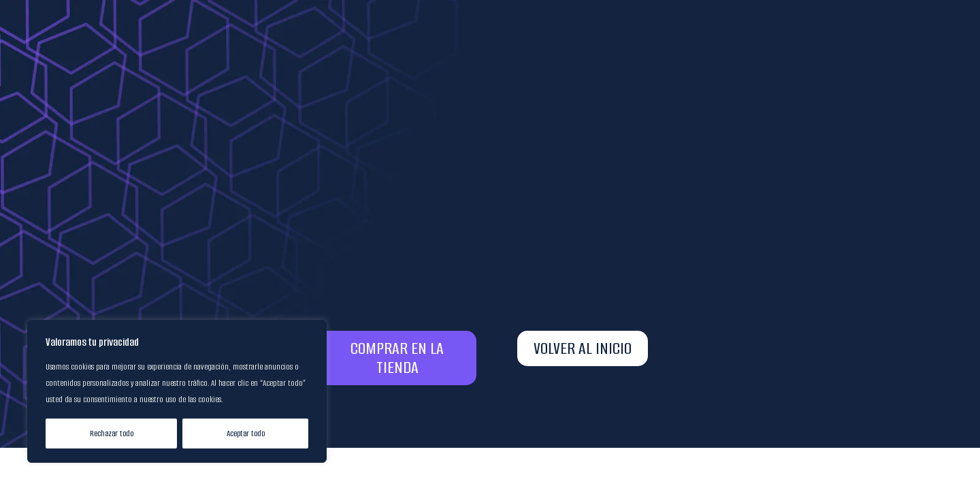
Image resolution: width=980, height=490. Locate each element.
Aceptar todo (246, 433)
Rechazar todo (112, 433)
